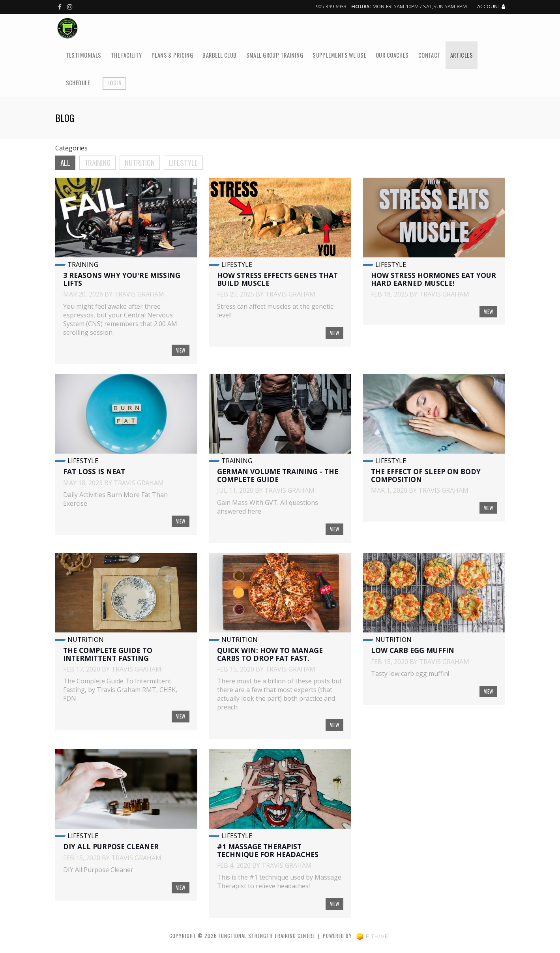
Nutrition (140, 162)
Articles (462, 55)
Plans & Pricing (172, 55)
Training (97, 162)
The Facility (126, 55)
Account (491, 7)
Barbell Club (219, 55)
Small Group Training (275, 55)
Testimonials (84, 55)
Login (114, 83)
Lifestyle (183, 162)
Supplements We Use (339, 55)
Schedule (78, 83)
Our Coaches (392, 55)
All (65, 162)
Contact (430, 55)
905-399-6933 (331, 6)
